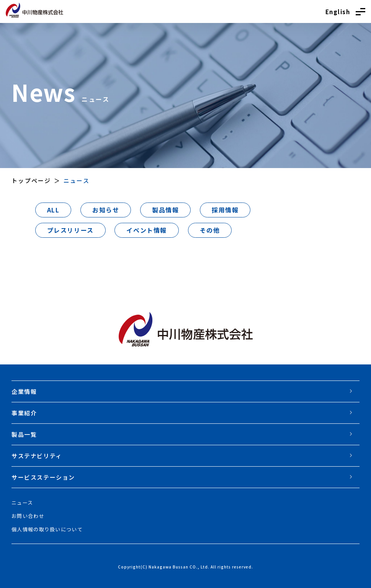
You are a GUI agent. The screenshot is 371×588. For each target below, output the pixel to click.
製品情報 (165, 210)
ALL (53, 210)
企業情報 (24, 391)
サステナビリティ (37, 456)
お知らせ (106, 210)
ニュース (22, 502)
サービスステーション (43, 477)
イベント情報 (147, 230)
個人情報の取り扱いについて (47, 529)
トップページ (31, 180)
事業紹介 (24, 413)
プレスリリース (70, 230)
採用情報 (225, 210)
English (338, 12)
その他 (210, 230)
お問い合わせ (28, 516)
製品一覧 (24, 434)
